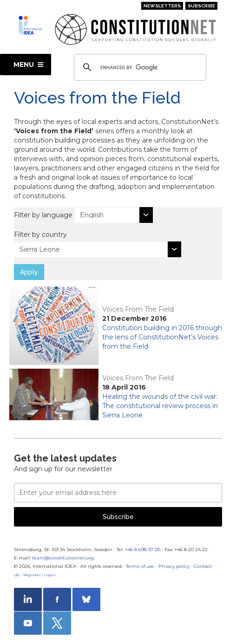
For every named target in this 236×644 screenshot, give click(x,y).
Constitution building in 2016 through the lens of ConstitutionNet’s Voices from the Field (162, 337)
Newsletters (162, 6)
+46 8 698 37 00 (143, 550)
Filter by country (40, 234)
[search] (139, 67)
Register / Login (39, 575)
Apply (29, 272)
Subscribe (201, 6)
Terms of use (140, 566)
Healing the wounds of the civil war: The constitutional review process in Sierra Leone (160, 406)
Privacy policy (174, 566)
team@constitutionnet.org (63, 558)
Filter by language (43, 215)
